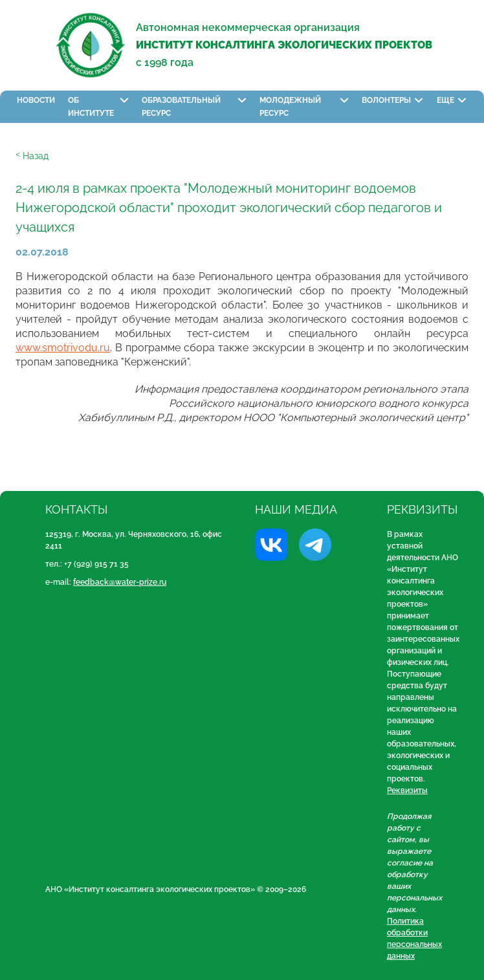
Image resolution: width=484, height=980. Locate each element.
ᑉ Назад (32, 156)
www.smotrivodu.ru (63, 348)
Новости (36, 100)
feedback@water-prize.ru (120, 582)
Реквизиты (407, 790)
